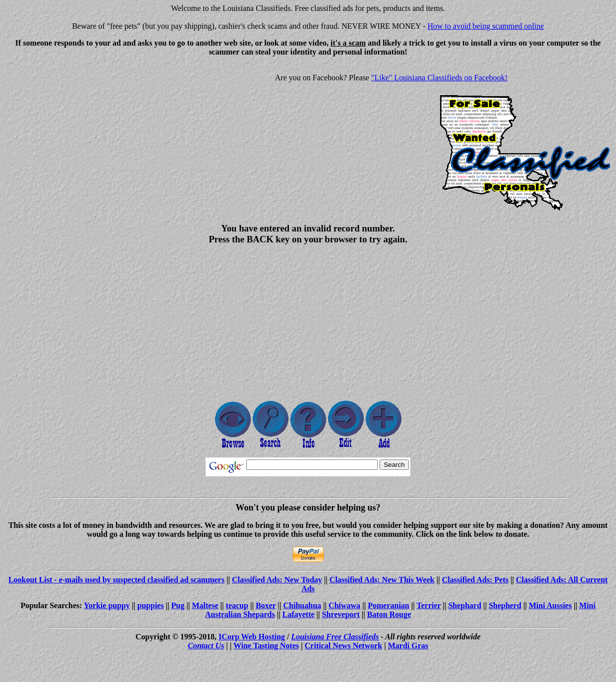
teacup (237, 605)
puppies (150, 605)
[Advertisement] (87, 134)
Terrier (428, 605)
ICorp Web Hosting (252, 637)
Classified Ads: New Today (277, 580)
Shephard (465, 605)
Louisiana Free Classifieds (335, 637)
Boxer (266, 605)
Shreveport (341, 614)
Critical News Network (343, 646)
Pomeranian (389, 605)
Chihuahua (303, 605)
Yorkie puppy (107, 605)
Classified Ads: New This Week (382, 580)
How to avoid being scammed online (486, 26)
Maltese (205, 605)
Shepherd (505, 605)
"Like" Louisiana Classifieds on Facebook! (439, 78)
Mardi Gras (408, 646)
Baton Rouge (389, 614)
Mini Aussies (550, 605)
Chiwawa (344, 605)
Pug (178, 605)
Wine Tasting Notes (266, 646)
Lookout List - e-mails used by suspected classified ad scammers (116, 580)
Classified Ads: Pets (475, 580)
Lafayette (299, 614)
